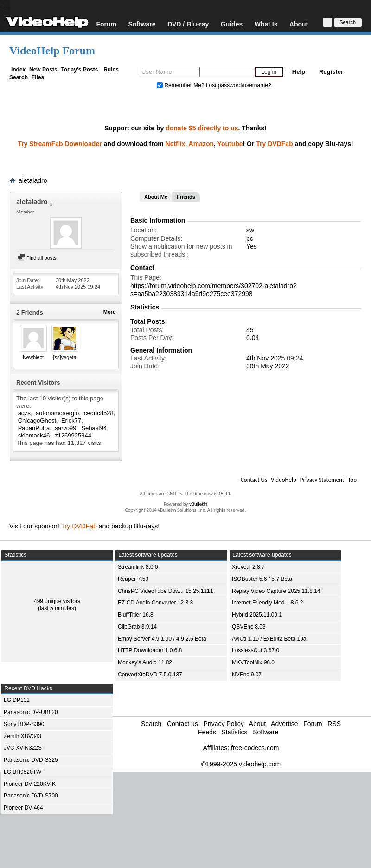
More (109, 312)
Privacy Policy (224, 724)
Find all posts (37, 258)
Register (331, 72)
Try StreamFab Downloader (60, 144)
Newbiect (33, 357)
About (299, 24)
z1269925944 (73, 435)
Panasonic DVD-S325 (31, 760)
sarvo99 (65, 428)
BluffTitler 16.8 (136, 615)
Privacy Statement (322, 479)
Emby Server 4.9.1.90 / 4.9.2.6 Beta (162, 639)
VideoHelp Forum (52, 51)
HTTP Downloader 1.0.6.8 (150, 650)
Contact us (182, 724)
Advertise (284, 724)
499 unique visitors (57, 601)
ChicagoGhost (37, 421)
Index (18, 70)
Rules (111, 70)
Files (38, 77)
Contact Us (254, 479)
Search (19, 77)
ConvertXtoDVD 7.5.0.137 (150, 675)
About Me (156, 197)
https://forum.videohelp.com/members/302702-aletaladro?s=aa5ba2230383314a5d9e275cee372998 (214, 290)
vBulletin (198, 504)
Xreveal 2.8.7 (248, 567)
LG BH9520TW (22, 772)
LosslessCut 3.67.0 (256, 650)
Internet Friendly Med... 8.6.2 (267, 603)
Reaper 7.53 (133, 579)
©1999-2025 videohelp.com (241, 764)
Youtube (230, 144)
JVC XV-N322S (23, 748)
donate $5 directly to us (202, 128)
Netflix (176, 144)
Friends (186, 197)
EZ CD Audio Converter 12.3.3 (155, 603)
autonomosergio (57, 413)
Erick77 (71, 421)
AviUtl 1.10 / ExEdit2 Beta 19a (269, 639)
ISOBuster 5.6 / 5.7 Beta (262, 579)
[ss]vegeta (64, 357)
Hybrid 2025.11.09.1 (257, 615)
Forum (106, 24)
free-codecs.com (255, 748)
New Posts (43, 70)
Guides (232, 24)
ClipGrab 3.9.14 (137, 627)
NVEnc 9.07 (247, 675)
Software (142, 24)
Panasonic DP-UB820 (31, 712)
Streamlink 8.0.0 (138, 567)
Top (352, 479)
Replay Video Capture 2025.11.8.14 (276, 591)
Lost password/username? (239, 85)
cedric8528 (99, 413)
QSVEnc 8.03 (249, 627)
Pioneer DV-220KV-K (30, 784)
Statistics (234, 732)
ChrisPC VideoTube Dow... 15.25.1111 (165, 591)
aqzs (24, 413)
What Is (266, 24)
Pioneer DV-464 (23, 808)
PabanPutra (34, 428)
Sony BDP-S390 (24, 724)
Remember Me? (181, 85)
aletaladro (33, 180)
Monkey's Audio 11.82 (145, 662)
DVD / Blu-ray (188, 24)
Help (299, 72)
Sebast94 (94, 428)
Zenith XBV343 (22, 736)
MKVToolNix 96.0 (253, 662)
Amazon (201, 144)
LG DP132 (17, 700)
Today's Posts (79, 70)
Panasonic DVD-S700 (31, 796)
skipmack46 (34, 435)
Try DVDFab (274, 144)
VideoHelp (284, 479)
